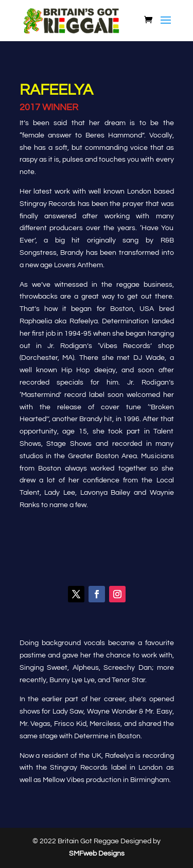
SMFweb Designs (97, 854)
